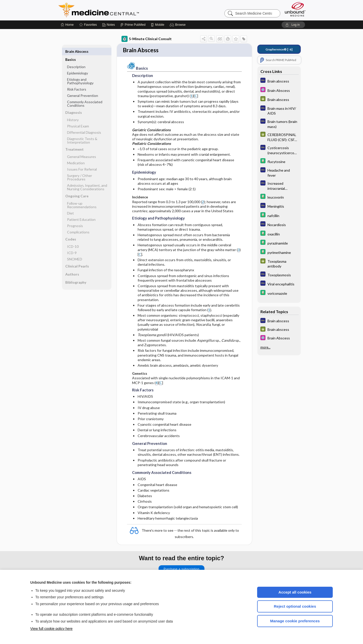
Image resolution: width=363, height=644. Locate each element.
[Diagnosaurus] (279, 81)
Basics (71, 51)
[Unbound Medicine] (295, 9)
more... (265, 347)
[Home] (67, 25)
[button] (178, 25)
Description (76, 59)
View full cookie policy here (51, 629)
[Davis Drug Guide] (279, 161)
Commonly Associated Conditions (85, 96)
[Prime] (133, 25)
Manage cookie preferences (295, 621)
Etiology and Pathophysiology (80, 73)
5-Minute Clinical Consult (147, 39)
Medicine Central (121, 10)
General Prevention (83, 87)
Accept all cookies (295, 592)
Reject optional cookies (295, 606)
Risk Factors (77, 81)
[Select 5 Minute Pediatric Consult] (279, 90)
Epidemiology (78, 65)
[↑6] (279, 49)
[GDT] (279, 99)
